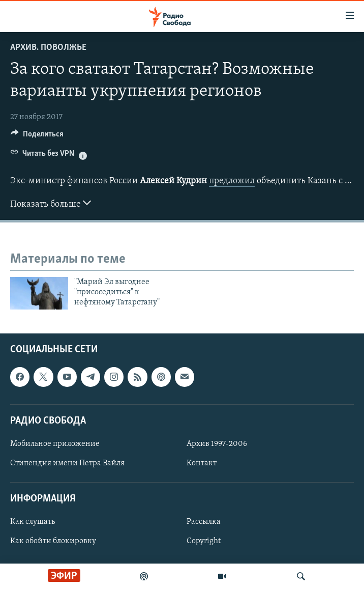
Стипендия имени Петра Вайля (67, 463)
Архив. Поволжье (48, 48)
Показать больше (51, 203)
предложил (232, 181)
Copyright (204, 541)
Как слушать (33, 522)
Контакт (202, 463)
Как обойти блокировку (53, 541)
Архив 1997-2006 (217, 444)
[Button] (37, 136)
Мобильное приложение (55, 444)
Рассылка (204, 522)
